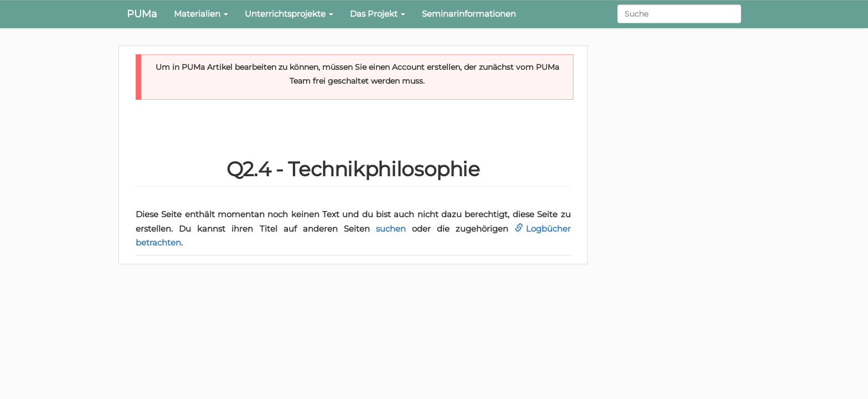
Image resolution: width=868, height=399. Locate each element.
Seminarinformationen (469, 14)
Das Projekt (378, 14)
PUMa (142, 14)
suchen (391, 229)
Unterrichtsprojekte (289, 14)
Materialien (201, 14)
